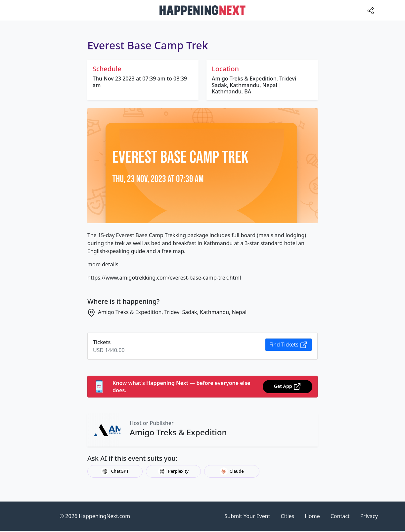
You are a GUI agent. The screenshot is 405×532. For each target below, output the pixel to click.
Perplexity (173, 471)
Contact (340, 516)
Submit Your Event (247, 516)
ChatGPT (115, 471)
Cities (287, 516)
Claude (232, 471)
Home (312, 516)
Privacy (369, 516)
